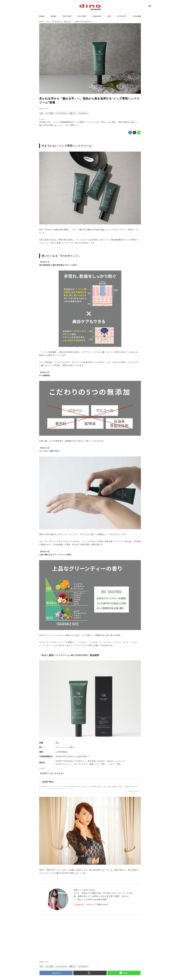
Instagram (79, 904)
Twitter (89, 904)
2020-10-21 (44, 109)
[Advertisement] (65, 942)
